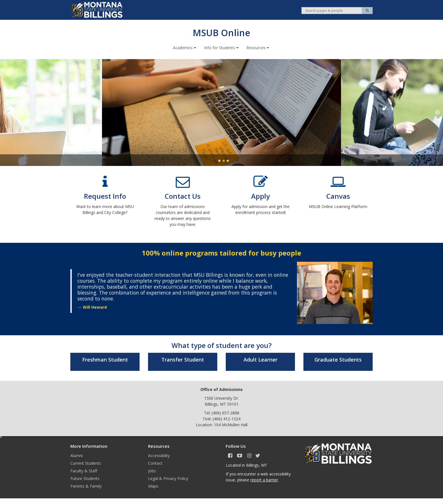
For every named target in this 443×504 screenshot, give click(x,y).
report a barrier (264, 480)
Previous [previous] (6, 112)
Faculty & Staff (84, 471)
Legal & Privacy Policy (168, 478)
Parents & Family (86, 486)
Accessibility (159, 455)
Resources (258, 47)
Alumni (77, 455)
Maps (153, 486)
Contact (155, 463)
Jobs (152, 471)
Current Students (86, 463)
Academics (185, 47)
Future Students (85, 478)
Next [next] (437, 112)
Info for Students (222, 47)
